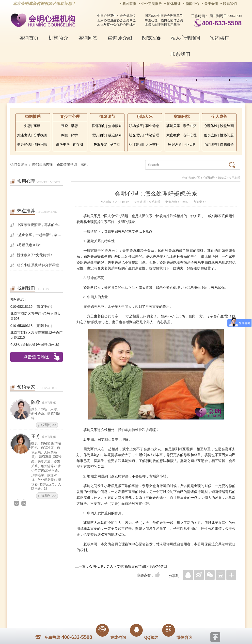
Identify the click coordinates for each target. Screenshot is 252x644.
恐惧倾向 (99, 135)
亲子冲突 (190, 126)
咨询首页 (29, 38)
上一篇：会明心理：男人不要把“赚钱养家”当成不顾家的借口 (121, 566)
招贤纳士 (116, 602)
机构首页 (129, 4)
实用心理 (235, 178)
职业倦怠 (152, 126)
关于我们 (76, 602)
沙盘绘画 (227, 126)
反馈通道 (136, 602)
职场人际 (145, 117)
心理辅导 (209, 178)
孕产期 (115, 145)
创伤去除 (211, 135)
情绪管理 (152, 135)
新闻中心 (192, 4)
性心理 (190, 145)
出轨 (84, 165)
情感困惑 (40, 145)
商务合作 (96, 602)
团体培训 (174, 4)
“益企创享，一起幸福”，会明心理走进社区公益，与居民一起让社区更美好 (40, 235)
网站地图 (156, 602)
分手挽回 (40, 135)
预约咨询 (220, 38)
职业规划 (136, 145)
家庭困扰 (182, 117)
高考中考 (63, 145)
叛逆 (65, 126)
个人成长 (219, 117)
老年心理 (190, 135)
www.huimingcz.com (123, 614)
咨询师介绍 (120, 38)
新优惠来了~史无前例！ (35, 255)
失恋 (27, 126)
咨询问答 (88, 38)
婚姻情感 (33, 117)
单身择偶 (24, 145)
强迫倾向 (115, 135)
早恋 (74, 126)
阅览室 (151, 38)
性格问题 (227, 135)
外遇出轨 (24, 135)
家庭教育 (173, 135)
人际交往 (152, 145)
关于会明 (211, 4)
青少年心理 (70, 117)
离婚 (37, 126)
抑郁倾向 (99, 126)
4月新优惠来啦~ (29, 245)
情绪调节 (107, 117)
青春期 (78, 145)
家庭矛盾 (175, 145)
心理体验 (211, 126)
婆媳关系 (173, 126)
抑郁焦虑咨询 (42, 165)
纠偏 (65, 135)
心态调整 (211, 145)
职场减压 (136, 126)
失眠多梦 (100, 145)
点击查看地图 (36, 357)
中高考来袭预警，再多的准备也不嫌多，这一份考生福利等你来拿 (40, 225)
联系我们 (230, 4)
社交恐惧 (136, 135)
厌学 (74, 135)
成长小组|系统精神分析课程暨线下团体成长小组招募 (40, 265)
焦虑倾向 (115, 126)
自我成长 (227, 145)
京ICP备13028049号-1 (144, 609)
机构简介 (58, 38)
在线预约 (47, 425)
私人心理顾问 (185, 38)
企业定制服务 (152, 4)
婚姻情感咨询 (67, 165)
